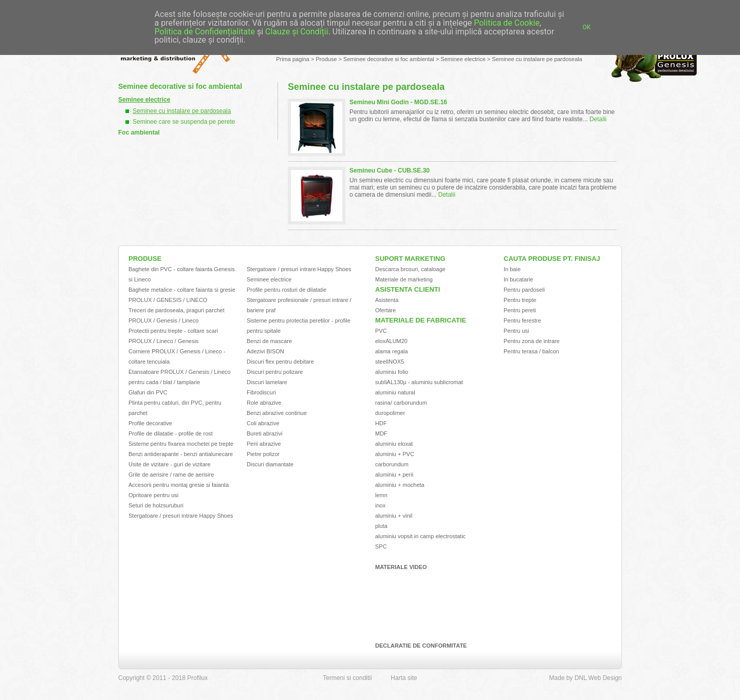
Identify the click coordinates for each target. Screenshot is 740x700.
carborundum (392, 464)
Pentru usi (516, 331)
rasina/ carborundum (401, 403)
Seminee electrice (463, 59)
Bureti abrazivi (265, 433)
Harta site (404, 678)
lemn (381, 495)
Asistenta (387, 300)
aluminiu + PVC (395, 454)
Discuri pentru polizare (275, 372)
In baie (512, 269)
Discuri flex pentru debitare (280, 362)
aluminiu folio (392, 372)
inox (380, 505)
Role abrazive (264, 403)
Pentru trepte (520, 300)
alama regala (392, 351)
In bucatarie (518, 279)
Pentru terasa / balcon (531, 351)
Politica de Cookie (507, 23)
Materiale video (401, 567)
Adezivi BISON (265, 351)
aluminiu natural (395, 392)
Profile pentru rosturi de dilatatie (286, 290)
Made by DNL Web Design (586, 678)
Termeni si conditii (347, 678)
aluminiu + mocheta (400, 485)
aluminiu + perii (394, 475)
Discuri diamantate (270, 464)
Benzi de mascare (269, 341)
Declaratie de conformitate (421, 646)
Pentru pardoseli (524, 290)
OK (587, 27)
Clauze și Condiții (297, 32)
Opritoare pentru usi (153, 495)
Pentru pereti (520, 310)
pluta (381, 526)
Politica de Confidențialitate (205, 32)
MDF (381, 433)
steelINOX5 (390, 362)
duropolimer (390, 413)
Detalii (598, 119)
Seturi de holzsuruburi (156, 505)
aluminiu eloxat (394, 444)
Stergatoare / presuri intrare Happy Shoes (181, 516)
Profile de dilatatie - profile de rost (171, 433)
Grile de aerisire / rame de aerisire (171, 475)
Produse (327, 59)
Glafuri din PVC (148, 392)
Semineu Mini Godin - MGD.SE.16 (398, 102)
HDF (381, 423)
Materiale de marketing (404, 279)
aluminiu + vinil (394, 516)
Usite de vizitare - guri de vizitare (170, 464)
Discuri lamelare (267, 382)
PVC (381, 331)
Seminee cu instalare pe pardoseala (537, 59)
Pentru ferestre (522, 320)
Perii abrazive (264, 444)
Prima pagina (293, 59)
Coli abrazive (263, 423)
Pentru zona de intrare (532, 341)
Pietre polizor (263, 454)
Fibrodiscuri (261, 392)
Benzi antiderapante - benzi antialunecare (181, 454)
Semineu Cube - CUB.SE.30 (390, 171)
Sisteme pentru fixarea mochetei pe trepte (181, 444)
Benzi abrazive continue (277, 413)
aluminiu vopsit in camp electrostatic (420, 536)
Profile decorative (150, 423)
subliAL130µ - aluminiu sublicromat (419, 382)
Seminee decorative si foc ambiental (389, 59)
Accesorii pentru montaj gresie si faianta (179, 485)
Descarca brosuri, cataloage (410, 269)
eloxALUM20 (391, 341)
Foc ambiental (139, 133)
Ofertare (385, 310)
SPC (381, 546)
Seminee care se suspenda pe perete (184, 122)
